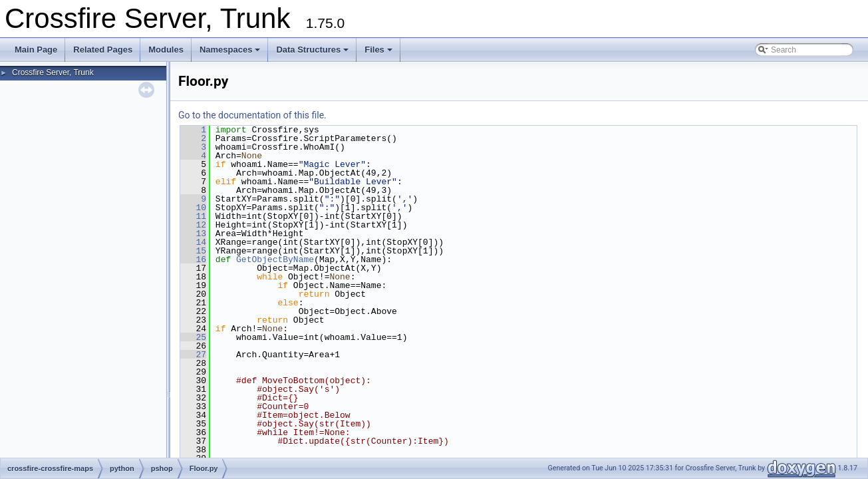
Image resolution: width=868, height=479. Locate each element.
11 (193, 216)
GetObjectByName (275, 259)
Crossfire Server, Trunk (53, 73)
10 (193, 208)
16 (193, 259)
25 (193, 337)
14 (193, 242)
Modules (166, 50)
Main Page (36, 50)
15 (193, 251)
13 (193, 234)
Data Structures (312, 50)
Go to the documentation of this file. (252, 115)
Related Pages (103, 50)
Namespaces (230, 50)
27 (193, 355)
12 (193, 225)
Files (378, 50)
